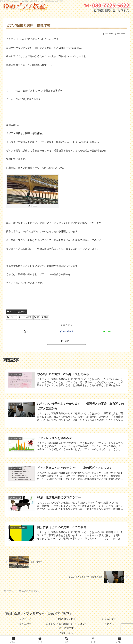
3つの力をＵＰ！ (66, 619)
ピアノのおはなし (17, 312)
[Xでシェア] (26, 332)
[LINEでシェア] (107, 332)
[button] (67, 341)
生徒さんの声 (24, 624)
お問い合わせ (66, 633)
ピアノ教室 (25, 317)
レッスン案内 (109, 619)
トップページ (24, 619)
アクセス (109, 624)
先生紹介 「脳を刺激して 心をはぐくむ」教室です (66, 626)
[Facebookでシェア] (67, 332)
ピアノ (11, 317)
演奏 (45, 317)
